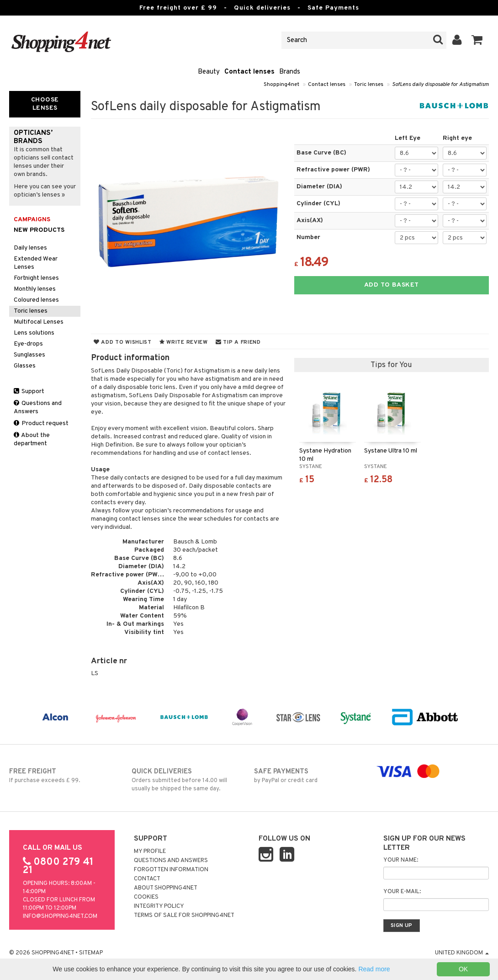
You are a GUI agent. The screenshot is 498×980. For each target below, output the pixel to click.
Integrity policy (159, 906)
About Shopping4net (166, 888)
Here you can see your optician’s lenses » (45, 191)
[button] (477, 40)
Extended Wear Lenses (36, 263)
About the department (32, 439)
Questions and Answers (38, 407)
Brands (290, 72)
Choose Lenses (45, 104)
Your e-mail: (402, 892)
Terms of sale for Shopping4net (184, 916)
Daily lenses (30, 248)
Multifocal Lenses (39, 322)
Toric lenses (369, 85)
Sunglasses (29, 355)
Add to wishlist (123, 342)
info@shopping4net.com (60, 916)
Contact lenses (249, 72)
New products (39, 230)
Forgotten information (171, 870)
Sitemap (91, 953)
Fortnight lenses (36, 278)
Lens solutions (34, 333)
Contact (147, 879)
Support (29, 391)
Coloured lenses (36, 300)
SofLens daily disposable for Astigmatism (440, 85)
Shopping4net (281, 85)
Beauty (209, 72)
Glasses (25, 366)
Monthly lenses (35, 289)
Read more (374, 969)
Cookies (146, 897)
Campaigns (32, 220)
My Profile (150, 852)
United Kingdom (462, 953)
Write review (184, 342)
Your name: (401, 860)
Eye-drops (28, 344)
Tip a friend (238, 342)
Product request (41, 423)
